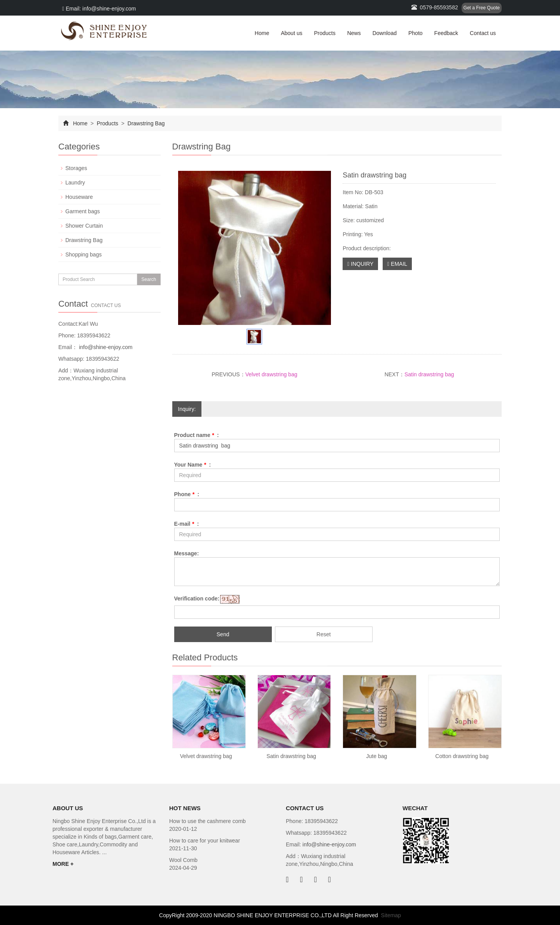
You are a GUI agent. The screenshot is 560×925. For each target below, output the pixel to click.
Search (149, 279)
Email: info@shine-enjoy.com (99, 9)
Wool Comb (183, 860)
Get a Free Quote (482, 8)
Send (223, 634)
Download (385, 33)
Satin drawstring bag (429, 374)
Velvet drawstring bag (271, 374)
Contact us (483, 33)
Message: (187, 553)
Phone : (187, 494)
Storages (76, 168)
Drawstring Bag (145, 123)
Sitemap (391, 915)
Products (325, 33)
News (354, 33)
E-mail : (187, 524)
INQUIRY (360, 264)
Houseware (79, 197)
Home (262, 33)
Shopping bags (83, 255)
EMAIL (397, 264)
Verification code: (197, 599)
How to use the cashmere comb (207, 821)
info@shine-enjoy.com (105, 347)
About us (291, 33)
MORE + (63, 864)
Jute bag (377, 756)
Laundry (75, 183)
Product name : (197, 435)
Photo (416, 33)
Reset (324, 634)
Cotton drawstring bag (462, 756)
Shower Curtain (84, 226)
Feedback (446, 33)
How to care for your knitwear (205, 841)
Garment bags (83, 211)
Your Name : (193, 465)
